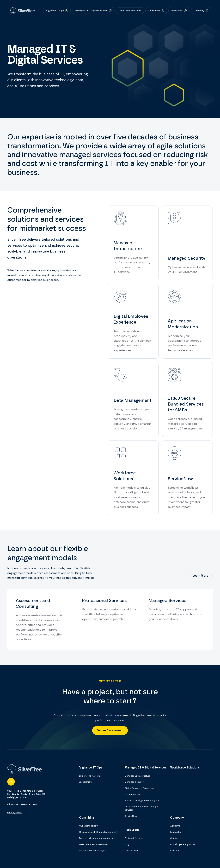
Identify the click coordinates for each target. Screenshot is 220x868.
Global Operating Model (183, 844)
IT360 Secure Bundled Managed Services (142, 808)
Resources (132, 830)
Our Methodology (89, 826)
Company (177, 818)
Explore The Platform (90, 776)
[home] (22, 11)
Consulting (87, 818)
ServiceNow (131, 816)
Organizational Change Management (99, 832)
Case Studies (131, 850)
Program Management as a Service (98, 838)
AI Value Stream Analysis (93, 850)
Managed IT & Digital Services (146, 767)
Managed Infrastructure (137, 776)
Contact (175, 850)
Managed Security (134, 782)
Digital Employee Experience (139, 788)
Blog (127, 844)
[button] (57, 11)
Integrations (86, 782)
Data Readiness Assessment (94, 844)
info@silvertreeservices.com (22, 804)
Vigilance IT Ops (91, 767)
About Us (175, 826)
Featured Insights (134, 838)
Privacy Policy (15, 813)
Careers (174, 838)
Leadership (176, 832)
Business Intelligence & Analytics (142, 800)
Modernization (132, 794)
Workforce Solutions (185, 767)
